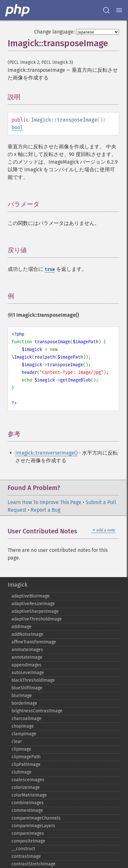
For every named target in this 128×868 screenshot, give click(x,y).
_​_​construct (23, 849)
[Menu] (119, 10)
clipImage (21, 749)
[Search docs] (106, 10)
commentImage (27, 810)
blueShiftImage (27, 688)
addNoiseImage (27, 634)
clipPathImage (26, 764)
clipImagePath (26, 757)
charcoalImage (26, 719)
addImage (22, 627)
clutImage (22, 772)
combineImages (28, 803)
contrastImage (26, 856)
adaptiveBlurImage (31, 596)
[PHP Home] (18, 10)
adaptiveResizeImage (33, 604)
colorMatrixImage (29, 795)
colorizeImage (26, 787)
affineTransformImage (34, 642)
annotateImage (27, 657)
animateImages (27, 650)
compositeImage (28, 841)
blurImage (22, 696)
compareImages (28, 833)
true (50, 269)
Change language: (54, 32)
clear (17, 742)
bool (17, 127)
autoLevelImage (28, 673)
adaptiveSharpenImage (35, 611)
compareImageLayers (33, 826)
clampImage (24, 734)
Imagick (18, 585)
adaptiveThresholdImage (37, 619)
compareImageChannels (36, 818)
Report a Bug (45, 510)
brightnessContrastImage (37, 711)
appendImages (26, 665)
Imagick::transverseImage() (46, 453)
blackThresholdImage (33, 680)
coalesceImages (28, 780)
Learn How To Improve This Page (45, 502)
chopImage (23, 726)
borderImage (24, 703)
